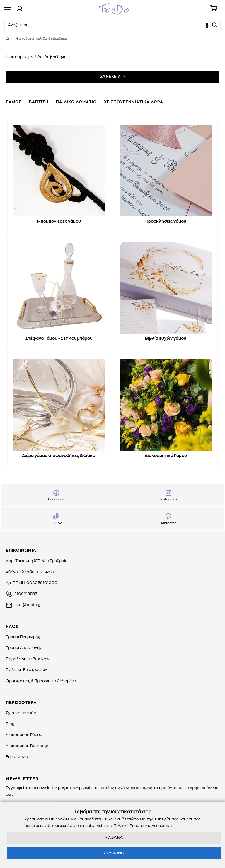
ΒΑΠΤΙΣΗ (39, 102)
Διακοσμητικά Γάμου (166, 456)
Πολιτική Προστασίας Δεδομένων (143, 826)
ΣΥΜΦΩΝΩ (114, 853)
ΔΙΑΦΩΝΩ (114, 838)
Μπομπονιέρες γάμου (59, 221)
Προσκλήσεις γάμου (166, 221)
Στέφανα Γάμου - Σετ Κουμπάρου (59, 339)
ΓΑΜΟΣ (14, 102)
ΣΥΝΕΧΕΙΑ (111, 77)
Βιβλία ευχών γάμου (166, 339)
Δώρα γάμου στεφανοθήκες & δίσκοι (59, 456)
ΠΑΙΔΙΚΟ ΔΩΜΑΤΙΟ (76, 102)
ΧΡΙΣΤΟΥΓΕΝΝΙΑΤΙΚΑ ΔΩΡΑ (134, 102)
